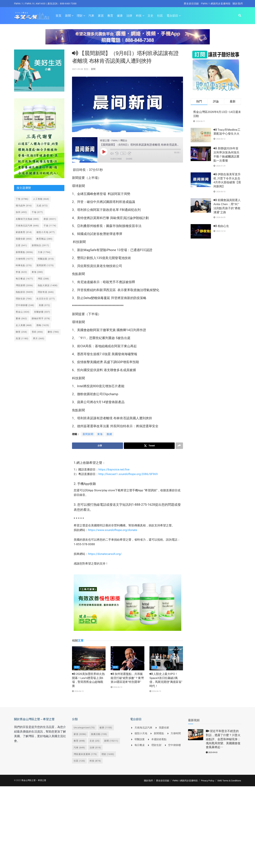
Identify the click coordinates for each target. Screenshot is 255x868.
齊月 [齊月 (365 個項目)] (39, 338)
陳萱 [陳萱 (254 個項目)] (21, 332)
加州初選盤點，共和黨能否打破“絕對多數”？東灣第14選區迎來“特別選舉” (127, 678)
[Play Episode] (104, 152)
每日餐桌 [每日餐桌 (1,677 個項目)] (24, 279)
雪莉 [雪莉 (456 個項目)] (37, 332)
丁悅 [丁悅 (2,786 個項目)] (22, 199)
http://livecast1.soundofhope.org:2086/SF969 (128, 474)
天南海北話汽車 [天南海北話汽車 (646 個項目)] (27, 226)
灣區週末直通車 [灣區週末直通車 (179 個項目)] (85, 754)
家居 (101, 16)
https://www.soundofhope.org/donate (113, 530)
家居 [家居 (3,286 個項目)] (80, 734)
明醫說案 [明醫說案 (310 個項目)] (46, 259)
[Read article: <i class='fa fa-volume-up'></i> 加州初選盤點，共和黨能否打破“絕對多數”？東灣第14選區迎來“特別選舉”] (127, 658)
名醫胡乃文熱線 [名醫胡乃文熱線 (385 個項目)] (27, 219)
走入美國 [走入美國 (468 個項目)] (24, 325)
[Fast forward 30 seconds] (129, 153)
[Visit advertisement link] (128, 39)
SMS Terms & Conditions (229, 781)
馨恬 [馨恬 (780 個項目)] (53, 332)
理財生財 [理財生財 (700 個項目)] (24, 299)
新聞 (68, 16)
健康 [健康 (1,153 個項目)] (106, 728)
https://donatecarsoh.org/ (105, 554)
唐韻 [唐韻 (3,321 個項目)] (50, 219)
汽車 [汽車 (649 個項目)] (79, 748)
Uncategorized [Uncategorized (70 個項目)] (84, 728)
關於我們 (238, 4)
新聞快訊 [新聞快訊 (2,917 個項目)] (40, 245)
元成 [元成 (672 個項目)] (42, 206)
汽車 (91, 16)
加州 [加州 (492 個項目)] (21, 212)
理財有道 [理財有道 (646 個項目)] (46, 292)
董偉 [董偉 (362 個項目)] (21, 318)
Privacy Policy (208, 781)
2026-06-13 (78, 691)
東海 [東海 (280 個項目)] (37, 272)
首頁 (58, 16)
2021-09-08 (77, 69)
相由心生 (221, 226)
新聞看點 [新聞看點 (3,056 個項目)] (24, 252)
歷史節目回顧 (191, 4)
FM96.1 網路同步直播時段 (216, 4)
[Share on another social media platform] (179, 446)
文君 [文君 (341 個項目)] (21, 245)
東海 (100, 434)
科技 (139, 16)
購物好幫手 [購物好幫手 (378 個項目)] (41, 318)
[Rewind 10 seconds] (117, 153)
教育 (110, 16)
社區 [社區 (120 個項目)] (79, 761)
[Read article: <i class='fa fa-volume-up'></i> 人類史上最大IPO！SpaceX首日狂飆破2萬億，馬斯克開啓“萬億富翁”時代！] (166, 658)
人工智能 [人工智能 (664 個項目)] (41, 199)
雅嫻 (109, 434)
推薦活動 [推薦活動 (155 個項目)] (99, 734)
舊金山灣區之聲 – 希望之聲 (34, 781)
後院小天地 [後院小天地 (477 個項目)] (46, 232)
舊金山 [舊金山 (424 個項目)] (23, 312)
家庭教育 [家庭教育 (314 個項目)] (24, 232)
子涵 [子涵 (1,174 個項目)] (50, 226)
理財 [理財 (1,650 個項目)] (108, 754)
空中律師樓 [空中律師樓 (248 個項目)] (25, 305)
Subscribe (116, 159)
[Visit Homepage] (32, 16)
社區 (160, 16)
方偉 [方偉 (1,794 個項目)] (44, 252)
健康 (120, 16)
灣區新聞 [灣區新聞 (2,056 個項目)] (24, 285)
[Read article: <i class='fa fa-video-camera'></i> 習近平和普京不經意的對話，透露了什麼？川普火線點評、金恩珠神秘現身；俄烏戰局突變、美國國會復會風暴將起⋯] (196, 735)
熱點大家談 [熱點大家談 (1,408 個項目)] (48, 285)
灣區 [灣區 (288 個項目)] (43, 279)
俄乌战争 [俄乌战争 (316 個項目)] (24, 206)
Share (129, 159)
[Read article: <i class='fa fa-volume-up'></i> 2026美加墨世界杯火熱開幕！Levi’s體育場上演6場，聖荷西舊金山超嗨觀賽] (89, 658)
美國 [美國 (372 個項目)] (44, 305)
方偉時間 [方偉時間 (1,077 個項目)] (24, 259)
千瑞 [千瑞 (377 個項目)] (37, 212)
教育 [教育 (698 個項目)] (79, 741)
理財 (80, 16)
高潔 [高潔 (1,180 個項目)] (22, 338)
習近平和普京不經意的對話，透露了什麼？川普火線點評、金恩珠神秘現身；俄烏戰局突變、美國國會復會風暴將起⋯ (223, 739)
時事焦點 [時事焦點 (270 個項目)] (24, 265)
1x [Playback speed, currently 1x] (123, 153)
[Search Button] (240, 16)
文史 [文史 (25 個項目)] (95, 741)
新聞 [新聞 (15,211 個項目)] (111, 741)
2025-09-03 (212, 753)
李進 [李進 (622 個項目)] (21, 272)
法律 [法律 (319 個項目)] (95, 748)
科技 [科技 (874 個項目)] (95, 761)
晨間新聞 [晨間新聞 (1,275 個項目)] (45, 265)
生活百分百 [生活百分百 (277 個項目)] (46, 299)
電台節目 (172, 16)
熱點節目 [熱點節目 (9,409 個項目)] (24, 292)
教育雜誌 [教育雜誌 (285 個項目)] (44, 239)
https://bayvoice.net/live (114, 469)
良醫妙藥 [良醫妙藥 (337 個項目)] (42, 312)
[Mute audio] (112, 153)
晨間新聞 (88, 434)
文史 (150, 16)
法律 (129, 16)
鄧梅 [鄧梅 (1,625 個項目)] (43, 325)
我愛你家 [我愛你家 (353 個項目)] (24, 239)
